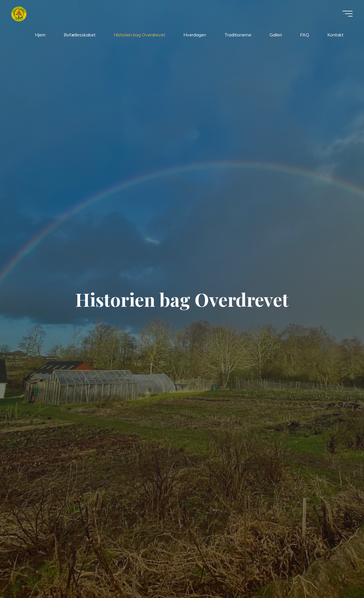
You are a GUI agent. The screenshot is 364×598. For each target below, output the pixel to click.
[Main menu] (348, 14)
